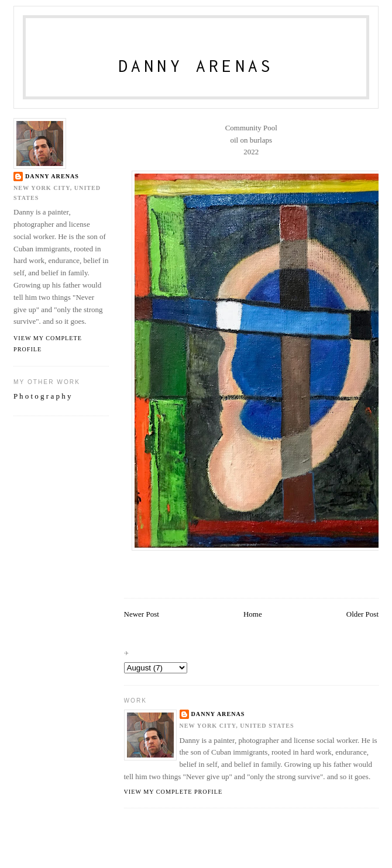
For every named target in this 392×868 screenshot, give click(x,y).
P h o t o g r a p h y (42, 396)
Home (253, 614)
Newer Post (142, 614)
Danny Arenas (196, 66)
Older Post (362, 614)
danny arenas (218, 714)
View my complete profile (173, 792)
